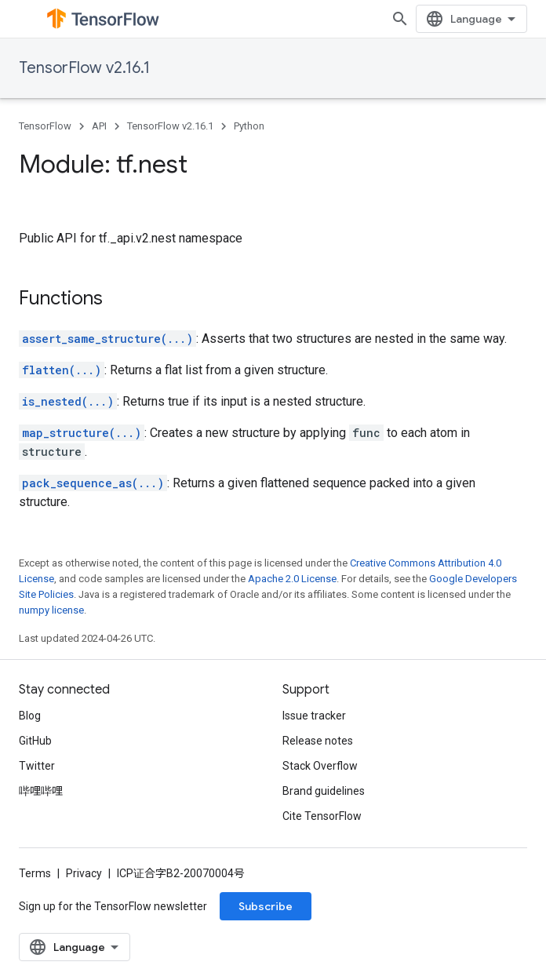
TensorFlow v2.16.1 (84, 68)
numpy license (51, 610)
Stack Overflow (320, 766)
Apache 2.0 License (292, 579)
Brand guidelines (324, 791)
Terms (35, 873)
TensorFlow (45, 126)
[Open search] (400, 19)
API (99, 126)
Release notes (318, 741)
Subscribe (266, 906)
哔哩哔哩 (41, 791)
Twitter (37, 766)
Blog (30, 716)
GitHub (35, 741)
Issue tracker (314, 716)
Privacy (84, 873)
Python (249, 126)
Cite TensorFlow (322, 816)
